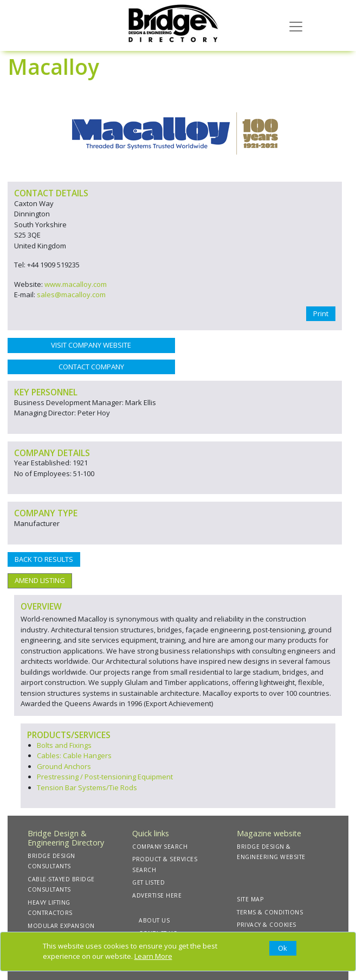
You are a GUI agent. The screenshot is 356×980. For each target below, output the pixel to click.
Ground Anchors (64, 766)
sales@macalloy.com (71, 294)
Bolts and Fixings (64, 745)
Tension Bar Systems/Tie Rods (87, 787)
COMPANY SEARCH (160, 847)
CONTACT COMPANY (91, 367)
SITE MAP (250, 899)
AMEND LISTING (40, 580)
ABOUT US (154, 920)
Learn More (153, 956)
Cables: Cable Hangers (74, 755)
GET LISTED (148, 882)
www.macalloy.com (76, 284)
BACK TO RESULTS (44, 559)
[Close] (283, 949)
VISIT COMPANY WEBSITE (91, 345)
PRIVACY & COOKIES (267, 925)
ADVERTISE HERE (157, 895)
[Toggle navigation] (296, 25)
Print (321, 313)
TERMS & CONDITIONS (270, 912)
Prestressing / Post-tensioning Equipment (105, 777)
